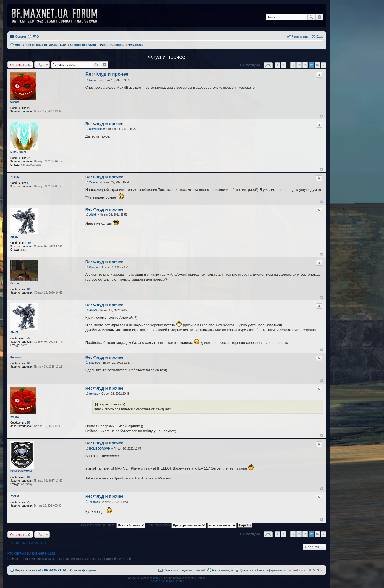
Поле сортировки (176, 525)
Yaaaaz (15, 177)
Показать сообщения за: (113, 525)
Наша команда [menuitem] (222, 570)
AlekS (14, 237)
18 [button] (317, 65)
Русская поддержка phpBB (167, 581)
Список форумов (83, 570)
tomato (15, 102)
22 (28, 158)
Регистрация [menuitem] (301, 36)
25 (28, 502)
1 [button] (283, 65)
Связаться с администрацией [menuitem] (184, 570)
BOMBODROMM (21, 471)
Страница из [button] (268, 65)
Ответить (18, 65)
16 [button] (305, 65)
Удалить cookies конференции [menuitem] (261, 570)
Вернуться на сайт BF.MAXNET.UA (41, 570)
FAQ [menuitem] (36, 36)
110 (29, 183)
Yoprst (15, 496)
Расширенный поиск (319, 17)
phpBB (157, 578)
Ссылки (21, 36)
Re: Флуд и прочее (107, 74)
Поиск (312, 17)
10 (28, 289)
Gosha (15, 283)
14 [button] (293, 65)
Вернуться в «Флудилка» (28, 543)
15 (28, 108)
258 (29, 243)
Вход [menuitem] (320, 36)
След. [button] (323, 65)
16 (28, 363)
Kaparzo (16, 357)
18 (28, 477)
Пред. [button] (277, 65)
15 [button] (299, 65)
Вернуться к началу (322, 116)
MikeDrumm (18, 152)
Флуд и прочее (167, 57)
